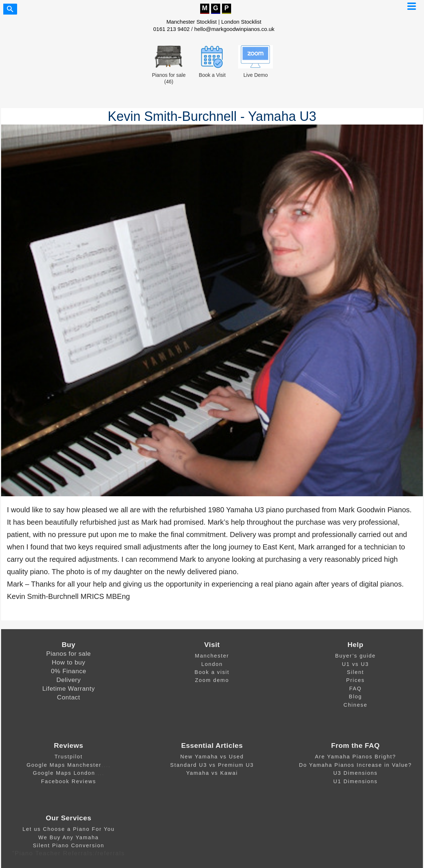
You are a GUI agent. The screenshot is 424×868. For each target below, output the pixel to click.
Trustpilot (69, 757)
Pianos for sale (69, 654)
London (212, 664)
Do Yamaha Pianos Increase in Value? (356, 765)
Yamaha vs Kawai (212, 773)
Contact (69, 697)
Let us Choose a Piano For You (69, 829)
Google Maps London (64, 773)
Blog (355, 697)
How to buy (68, 662)
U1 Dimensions (356, 781)
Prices (355, 680)
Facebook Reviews (69, 781)
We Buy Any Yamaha (68, 837)
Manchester (212, 656)
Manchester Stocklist (191, 22)
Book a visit (212, 672)
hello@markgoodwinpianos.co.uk (234, 29)
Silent (355, 672)
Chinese (356, 705)
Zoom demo (212, 680)
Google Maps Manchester (64, 765)
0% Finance (69, 671)
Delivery (69, 680)
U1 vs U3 (356, 664)
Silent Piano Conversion (68, 845)
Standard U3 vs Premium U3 (212, 765)
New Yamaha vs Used (212, 757)
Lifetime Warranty (68, 689)
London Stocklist (241, 22)
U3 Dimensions (356, 773)
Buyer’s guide (356, 656)
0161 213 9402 (171, 29)
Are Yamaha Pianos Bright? (355, 757)
